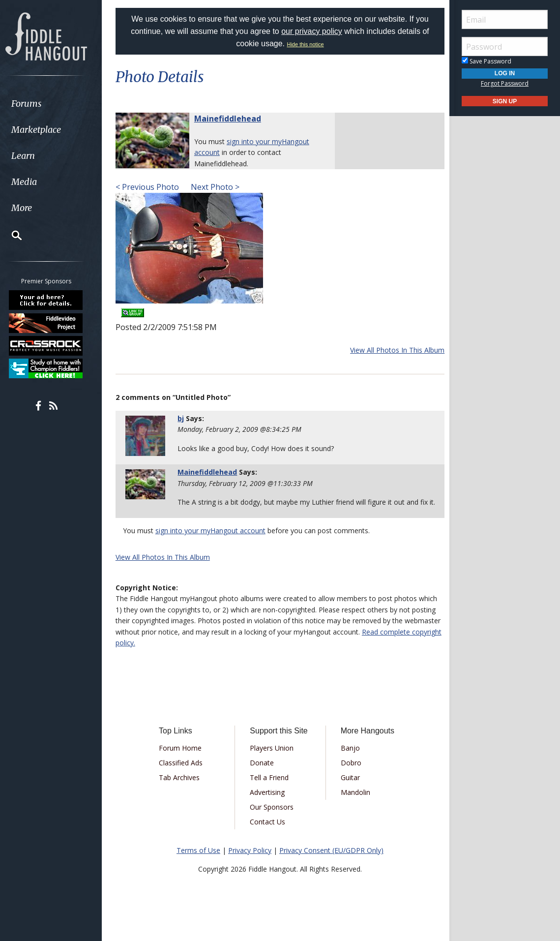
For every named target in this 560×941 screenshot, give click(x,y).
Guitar (349, 788)
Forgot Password (505, 83)
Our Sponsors (273, 818)
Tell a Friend (270, 788)
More (31, 208)
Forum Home (182, 759)
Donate (263, 774)
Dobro (350, 774)
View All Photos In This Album (395, 350)
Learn (32, 156)
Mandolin (354, 803)
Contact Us (268, 833)
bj (183, 418)
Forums (36, 104)
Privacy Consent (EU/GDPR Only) (331, 861)
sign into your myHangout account (213, 542)
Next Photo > (217, 187)
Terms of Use (198, 861)
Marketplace (45, 130)
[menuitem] (55, 104)
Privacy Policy (250, 861)
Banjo (349, 759)
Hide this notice (305, 44)
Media (33, 182)
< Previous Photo (150, 187)
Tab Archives (181, 788)
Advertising (268, 803)
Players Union (273, 759)
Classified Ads (183, 774)
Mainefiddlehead (230, 119)
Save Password (486, 61)
